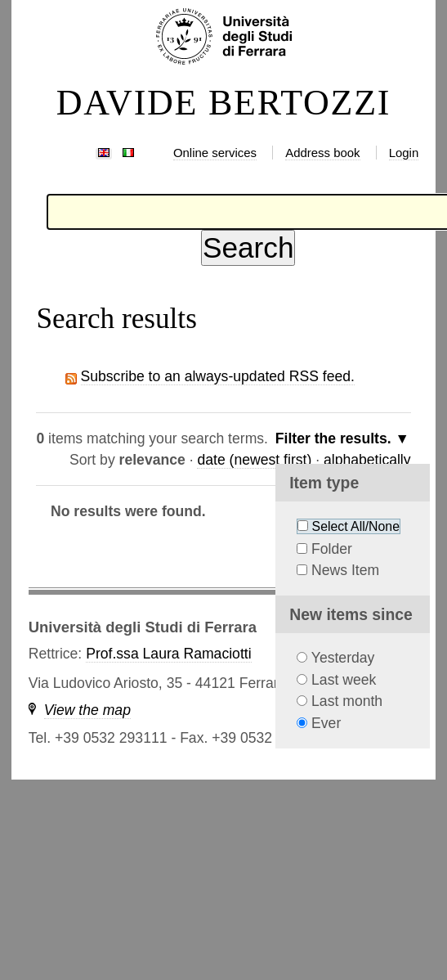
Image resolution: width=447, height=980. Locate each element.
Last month (347, 701)
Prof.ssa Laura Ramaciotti (168, 654)
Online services (215, 153)
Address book (322, 153)
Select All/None (356, 526)
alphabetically (367, 460)
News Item (345, 570)
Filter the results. (335, 438)
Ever (326, 723)
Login (404, 153)
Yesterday (343, 658)
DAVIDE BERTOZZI (224, 103)
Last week (344, 680)
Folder (332, 549)
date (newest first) (254, 460)
